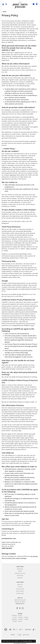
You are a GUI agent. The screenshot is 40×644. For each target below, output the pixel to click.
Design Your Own (20, 573)
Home (5, 12)
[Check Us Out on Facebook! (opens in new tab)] (17, 608)
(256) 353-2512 (20, 604)
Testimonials (20, 593)
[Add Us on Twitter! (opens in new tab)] (20, 608)
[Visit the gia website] (15, 629)
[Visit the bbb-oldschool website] (10, 629)
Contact (20, 587)
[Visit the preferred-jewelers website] (19, 635)
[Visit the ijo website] (21, 629)
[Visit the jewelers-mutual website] (28, 629)
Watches (20, 578)
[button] (6, 4)
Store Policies (20, 591)
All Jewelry (20, 569)
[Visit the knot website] (13, 635)
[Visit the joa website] (34, 629)
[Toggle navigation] (4, 4)
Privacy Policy (20, 589)
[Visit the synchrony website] (26, 635)
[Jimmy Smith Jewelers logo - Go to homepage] (20, 4)
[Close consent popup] (34, 641)
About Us (20, 584)
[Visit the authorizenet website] (6, 629)
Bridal (20, 571)
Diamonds (20, 575)
